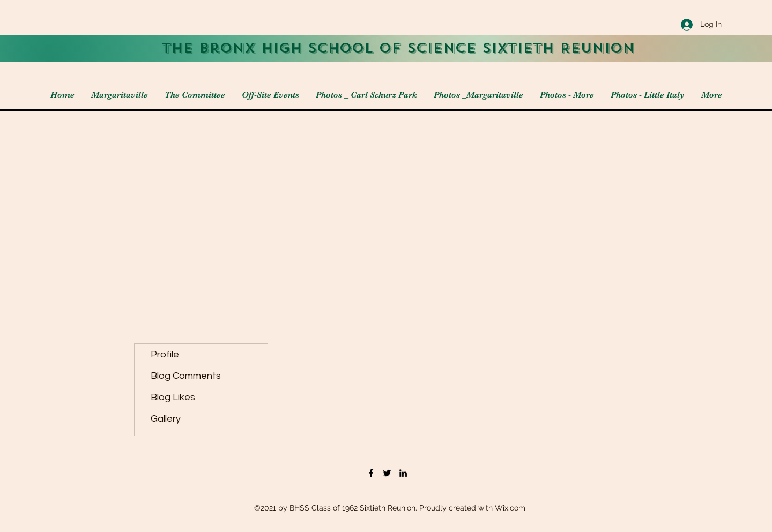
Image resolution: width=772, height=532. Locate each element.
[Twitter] (387, 473)
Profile (165, 354)
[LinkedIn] (403, 473)
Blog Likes (173, 397)
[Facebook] (371, 473)
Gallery (166, 419)
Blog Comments (186, 376)
